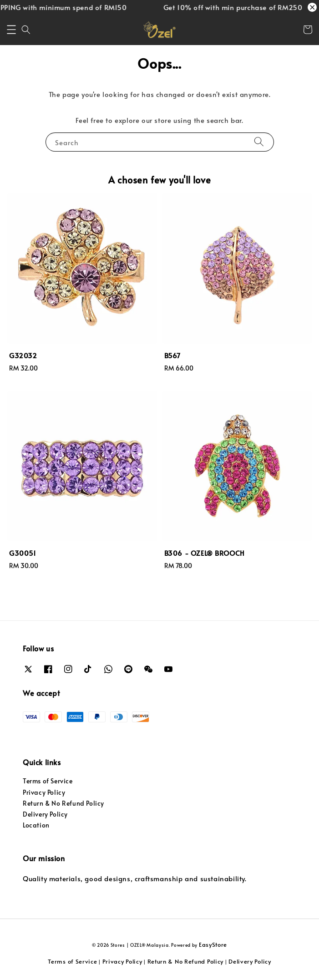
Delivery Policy (45, 814)
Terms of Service (48, 781)
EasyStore (213, 944)
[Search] (259, 142)
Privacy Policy (44, 792)
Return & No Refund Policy (63, 803)
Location (36, 825)
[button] (11, 30)
